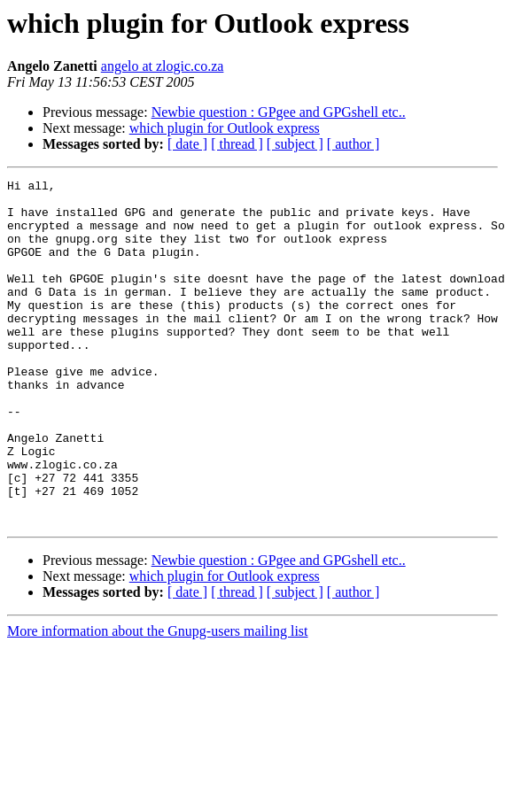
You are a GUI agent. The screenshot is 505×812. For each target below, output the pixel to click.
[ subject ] (295, 144)
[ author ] (353, 144)
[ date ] (187, 144)
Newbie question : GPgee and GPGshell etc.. (279, 112)
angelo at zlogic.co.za (163, 66)
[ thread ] (237, 144)
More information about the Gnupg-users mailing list (158, 700)
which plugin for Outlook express (225, 128)
